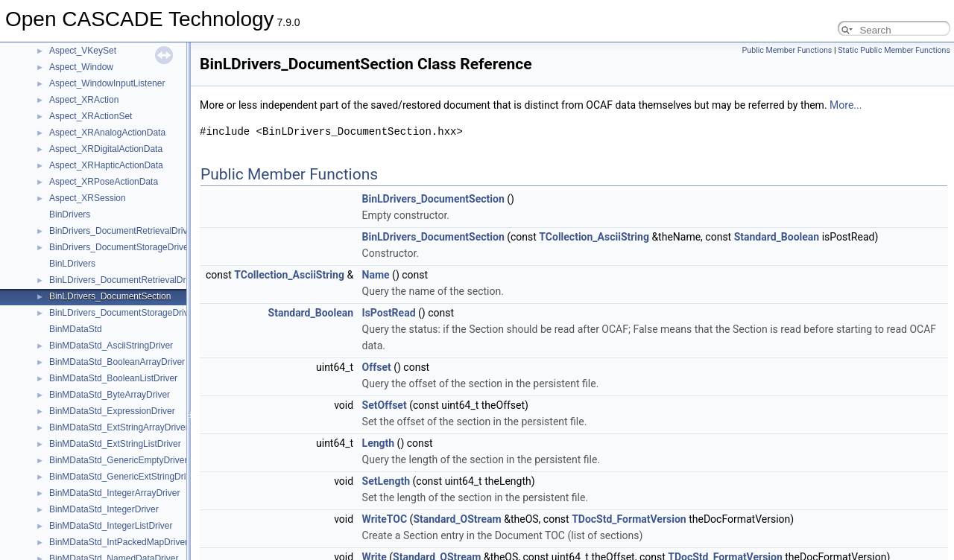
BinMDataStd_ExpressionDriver (112, 411)
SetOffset (385, 405)
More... (846, 105)
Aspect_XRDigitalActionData (106, 149)
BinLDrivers (72, 264)
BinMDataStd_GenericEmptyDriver (118, 460)
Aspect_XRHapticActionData (106, 165)
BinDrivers (70, 214)
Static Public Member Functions (894, 50)
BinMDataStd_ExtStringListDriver (115, 444)
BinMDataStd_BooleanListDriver (113, 378)
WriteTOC (385, 519)
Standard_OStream (457, 519)
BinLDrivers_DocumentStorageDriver (123, 313)
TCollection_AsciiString (594, 237)
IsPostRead (389, 313)
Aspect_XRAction (84, 100)
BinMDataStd (76, 329)
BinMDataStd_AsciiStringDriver (111, 346)
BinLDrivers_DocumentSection (110, 296)
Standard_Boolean (777, 237)
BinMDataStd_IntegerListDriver (111, 526)
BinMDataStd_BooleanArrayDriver (117, 362)
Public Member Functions (787, 50)
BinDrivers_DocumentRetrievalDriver (122, 231)
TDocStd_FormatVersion (629, 519)
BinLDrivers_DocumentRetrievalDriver (125, 280)
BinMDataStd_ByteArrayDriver (110, 395)
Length (379, 443)
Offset (377, 367)
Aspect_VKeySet (83, 51)
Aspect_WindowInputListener (107, 83)
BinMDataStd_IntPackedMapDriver (119, 542)
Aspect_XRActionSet (91, 116)
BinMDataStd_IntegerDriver (104, 509)
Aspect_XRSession (88, 198)
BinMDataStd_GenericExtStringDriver (124, 477)
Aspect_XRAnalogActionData (107, 133)
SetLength (386, 481)
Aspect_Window (81, 67)
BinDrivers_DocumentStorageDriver (120, 247)
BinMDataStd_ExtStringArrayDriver (119, 427)
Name (376, 275)
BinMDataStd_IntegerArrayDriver (114, 493)
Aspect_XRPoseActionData (104, 182)
